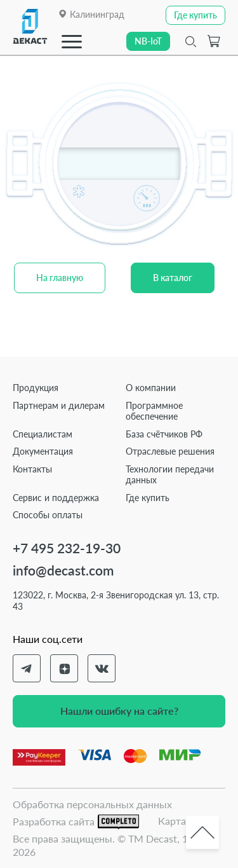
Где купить (148, 498)
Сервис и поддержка (56, 498)
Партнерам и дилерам (59, 405)
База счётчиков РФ (164, 434)
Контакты (32, 469)
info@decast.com (63, 570)
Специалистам (43, 434)
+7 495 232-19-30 (67, 548)
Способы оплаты (48, 515)
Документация (43, 451)
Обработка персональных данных (92, 804)
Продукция (36, 388)
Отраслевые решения (170, 451)
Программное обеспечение (154, 411)
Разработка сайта (76, 822)
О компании (151, 388)
